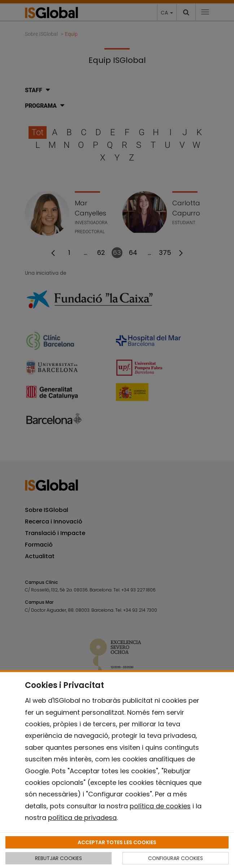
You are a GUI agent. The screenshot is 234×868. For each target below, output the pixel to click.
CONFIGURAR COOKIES (175, 858)
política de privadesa (82, 818)
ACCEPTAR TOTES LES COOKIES (117, 842)
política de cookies (160, 806)
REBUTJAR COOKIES (58, 858)
